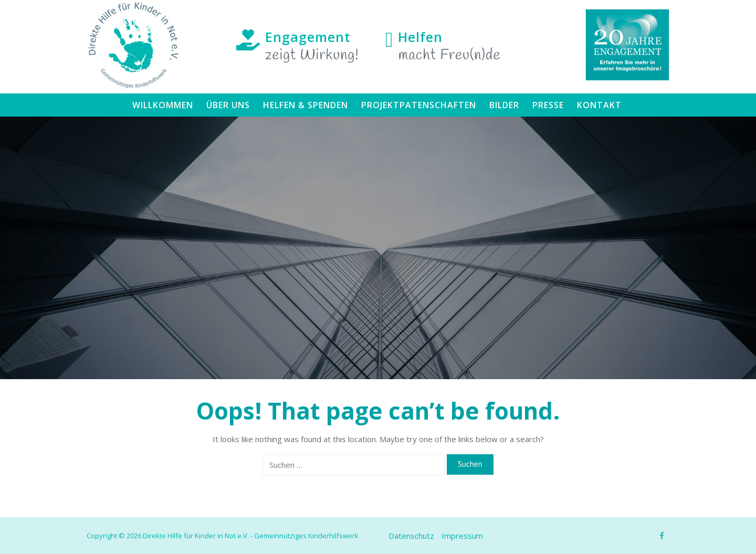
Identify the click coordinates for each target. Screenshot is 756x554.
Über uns (228, 105)
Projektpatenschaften (419, 105)
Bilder (504, 105)
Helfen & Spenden (306, 105)
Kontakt (599, 105)
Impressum (462, 536)
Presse (548, 105)
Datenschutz (411, 536)
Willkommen (163, 105)
